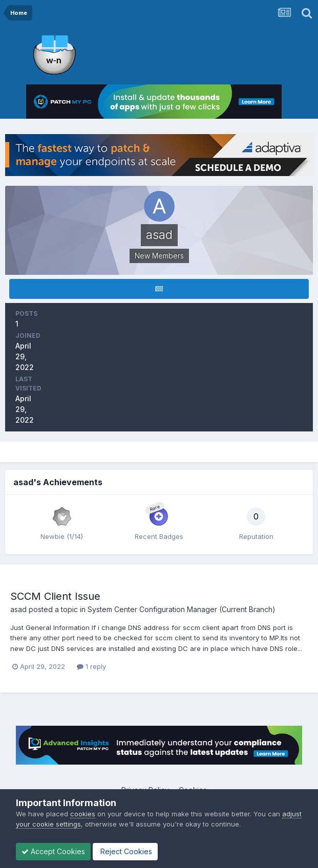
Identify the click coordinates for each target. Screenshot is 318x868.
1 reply (91, 666)
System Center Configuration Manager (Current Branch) (182, 609)
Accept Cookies (53, 851)
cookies (83, 814)
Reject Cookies (125, 851)
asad (18, 609)
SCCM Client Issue (55, 596)
